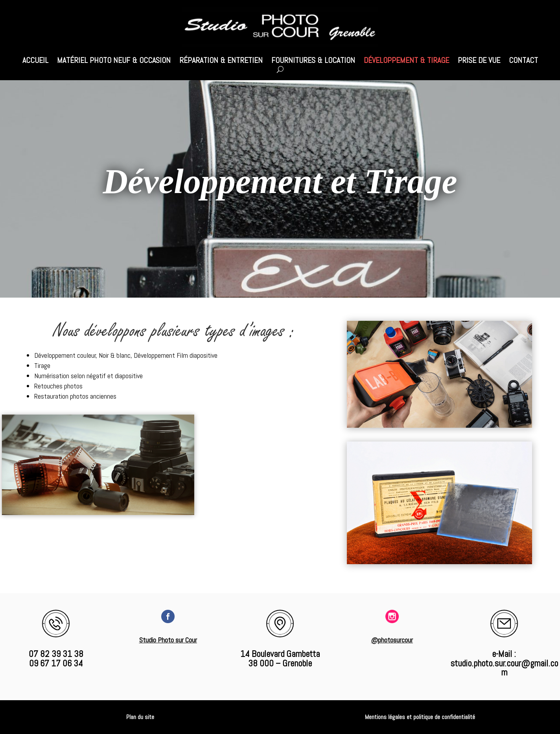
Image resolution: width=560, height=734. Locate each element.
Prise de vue (479, 61)
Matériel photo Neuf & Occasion (114, 61)
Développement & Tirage (406, 61)
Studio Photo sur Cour (168, 640)
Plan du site (140, 717)
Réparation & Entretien (221, 61)
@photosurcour (392, 640)
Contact (523, 61)
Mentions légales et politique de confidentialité (420, 717)
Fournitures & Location (313, 61)
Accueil (35, 61)
